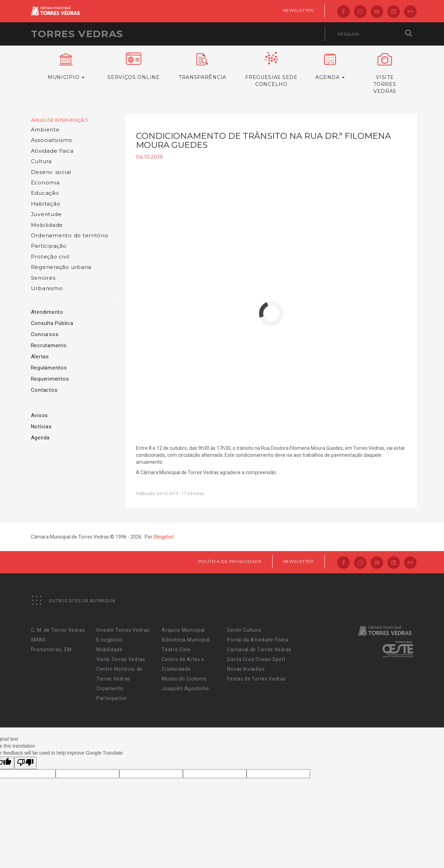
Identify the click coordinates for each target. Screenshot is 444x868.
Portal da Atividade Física (258, 640)
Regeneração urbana (61, 267)
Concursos (45, 334)
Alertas (40, 357)
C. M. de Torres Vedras (58, 630)
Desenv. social (51, 172)
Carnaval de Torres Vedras (259, 650)
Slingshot (164, 537)
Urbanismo (47, 288)
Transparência (202, 67)
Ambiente (45, 130)
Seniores (43, 278)
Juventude (46, 214)
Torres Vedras (77, 34)
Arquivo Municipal (183, 630)
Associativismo (52, 140)
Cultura (41, 161)
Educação (45, 193)
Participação (49, 246)
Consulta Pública (52, 323)
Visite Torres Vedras (121, 659)
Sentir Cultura (244, 630)
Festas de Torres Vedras (256, 679)
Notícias (41, 427)
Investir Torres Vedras (123, 630)
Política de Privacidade (230, 561)
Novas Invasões (246, 669)
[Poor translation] (25, 763)
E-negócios (110, 640)
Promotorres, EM (51, 650)
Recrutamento (49, 345)
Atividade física (52, 151)
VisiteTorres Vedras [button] (385, 74)
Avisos (40, 415)
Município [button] (66, 67)
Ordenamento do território (70, 235)
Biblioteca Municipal (186, 640)
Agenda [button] (330, 67)
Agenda (41, 438)
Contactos (44, 390)
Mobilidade (47, 225)
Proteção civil (50, 257)
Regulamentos (49, 368)
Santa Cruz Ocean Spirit (256, 659)
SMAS (38, 640)
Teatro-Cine (176, 650)
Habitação (46, 204)
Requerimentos (50, 379)
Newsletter (298, 10)
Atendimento (47, 312)
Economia (45, 182)
